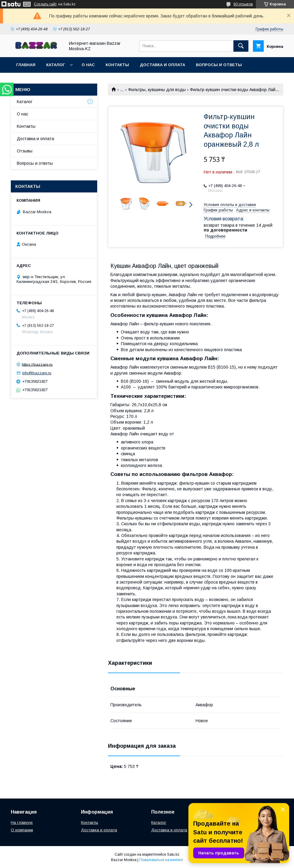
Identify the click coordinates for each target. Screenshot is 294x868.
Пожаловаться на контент (161, 860)
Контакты (117, 65)
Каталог (55, 65)
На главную (22, 822)
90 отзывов (243, 4)
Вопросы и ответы (219, 65)
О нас (88, 65)
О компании (22, 830)
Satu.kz (173, 854)
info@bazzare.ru (37, 373)
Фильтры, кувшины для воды (157, 90)
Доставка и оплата (162, 65)
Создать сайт (45, 4)
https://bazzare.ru (37, 364)
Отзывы (25, 151)
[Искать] (241, 46)
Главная (26, 65)
